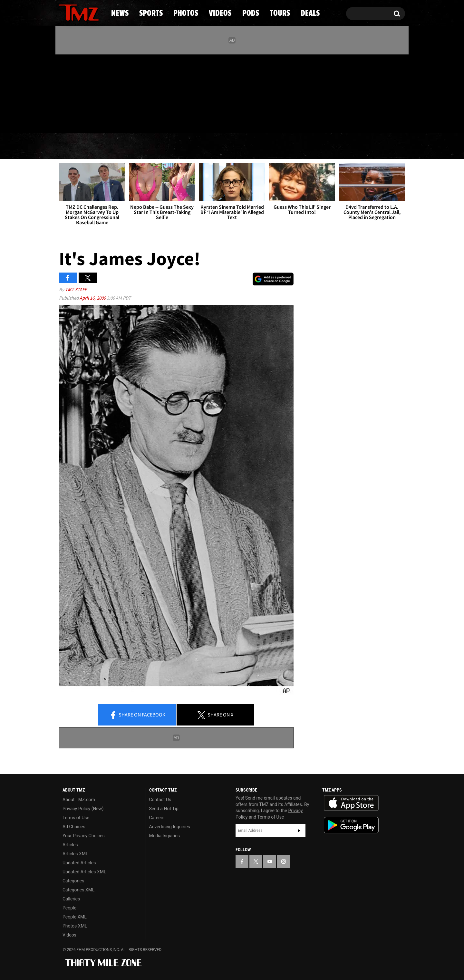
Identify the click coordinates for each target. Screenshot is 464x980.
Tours (329, 147)
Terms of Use (76, 818)
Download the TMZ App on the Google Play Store (351, 825)
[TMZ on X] (74, 93)
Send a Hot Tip (164, 809)
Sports (124, 147)
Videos (234, 147)
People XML (75, 917)
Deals (377, 147)
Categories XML (78, 890)
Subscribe (299, 831)
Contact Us (160, 800)
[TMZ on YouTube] (270, 861)
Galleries (71, 899)
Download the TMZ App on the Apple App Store (351, 803)
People (69, 908)
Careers (157, 818)
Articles (70, 845)
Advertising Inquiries (170, 827)
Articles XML (75, 854)
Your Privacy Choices (84, 836)
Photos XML (75, 926)
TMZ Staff (76, 289)
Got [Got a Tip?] (79, 120)
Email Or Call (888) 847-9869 (133, 120)
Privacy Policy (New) (83, 809)
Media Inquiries (164, 836)
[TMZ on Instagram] (97, 92)
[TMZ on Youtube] (85, 92)
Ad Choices (74, 827)
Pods (282, 147)
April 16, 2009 (93, 298)
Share (137, 715)
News (75, 147)
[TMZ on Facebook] (64, 93)
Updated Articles (79, 863)
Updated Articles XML (84, 872)
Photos (179, 147)
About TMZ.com (79, 800)
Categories (73, 881)
